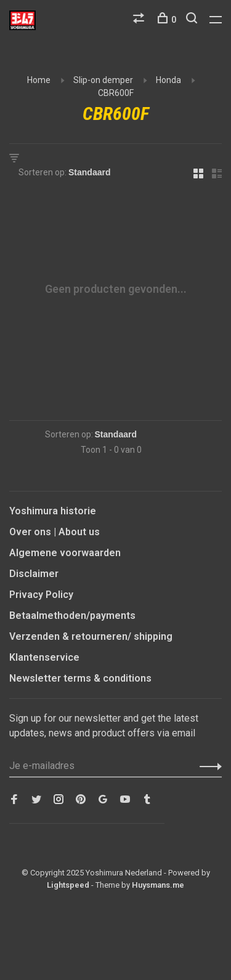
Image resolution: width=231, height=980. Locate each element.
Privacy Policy (41, 595)
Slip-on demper (103, 80)
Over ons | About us (55, 532)
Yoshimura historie (53, 511)
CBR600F (116, 93)
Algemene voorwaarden (65, 553)
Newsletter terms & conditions (80, 678)
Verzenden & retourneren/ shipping (91, 636)
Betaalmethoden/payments (72, 615)
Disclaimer (34, 574)
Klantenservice (44, 657)
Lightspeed (68, 885)
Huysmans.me (158, 885)
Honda (168, 80)
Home (39, 80)
